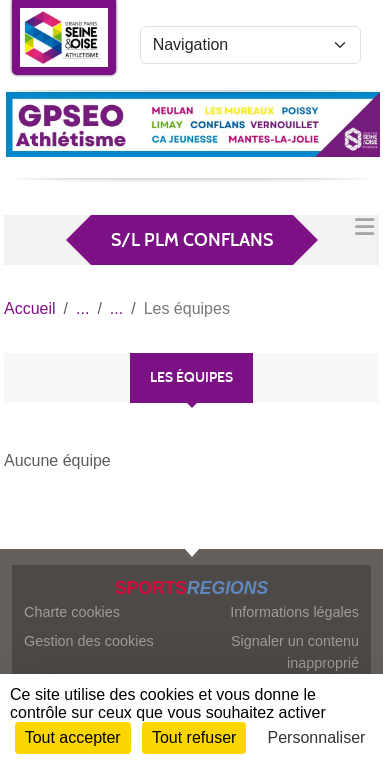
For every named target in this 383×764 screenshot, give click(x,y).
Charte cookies (72, 612)
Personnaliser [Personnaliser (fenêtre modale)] (317, 737)
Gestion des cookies (89, 641)
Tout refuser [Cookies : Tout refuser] (194, 737)
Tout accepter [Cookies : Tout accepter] (73, 737)
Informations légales (294, 612)
